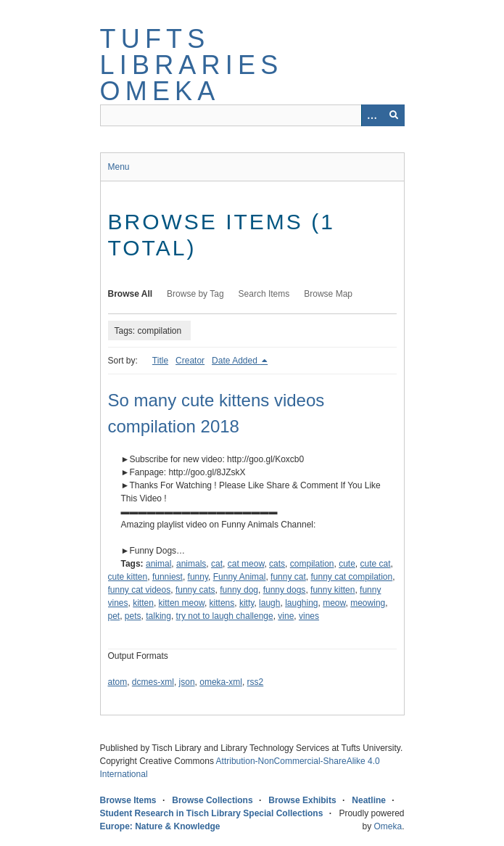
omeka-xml (221, 682)
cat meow (246, 564)
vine (286, 616)
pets (133, 616)
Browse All (131, 294)
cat (217, 564)
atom (118, 682)
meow (334, 603)
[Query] (252, 115)
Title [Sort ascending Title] (160, 361)
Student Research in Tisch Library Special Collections (212, 813)
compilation (312, 564)
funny (198, 577)
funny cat (288, 577)
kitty (247, 603)
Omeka (388, 826)
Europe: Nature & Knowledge (160, 826)
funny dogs (285, 590)
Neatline (369, 800)
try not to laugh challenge (225, 616)
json (187, 682)
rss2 (256, 682)
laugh (269, 603)
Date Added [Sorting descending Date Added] (236, 361)
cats (277, 564)
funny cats (195, 590)
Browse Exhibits (302, 800)
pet (114, 616)
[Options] (372, 115)
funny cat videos (140, 590)
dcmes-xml (153, 682)
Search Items (264, 294)
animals (191, 564)
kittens (222, 603)
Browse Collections (212, 800)
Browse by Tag (195, 294)
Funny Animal (240, 577)
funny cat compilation (351, 577)
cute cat (376, 564)
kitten (143, 603)
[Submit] (394, 115)
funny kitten (332, 590)
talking (158, 616)
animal (158, 564)
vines (309, 616)
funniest (168, 577)
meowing (368, 603)
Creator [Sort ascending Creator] (190, 361)
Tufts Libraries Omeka (192, 65)
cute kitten (128, 577)
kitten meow (182, 603)
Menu (119, 167)
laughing (301, 603)
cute (347, 564)
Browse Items (128, 800)
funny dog (239, 590)
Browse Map (328, 294)
